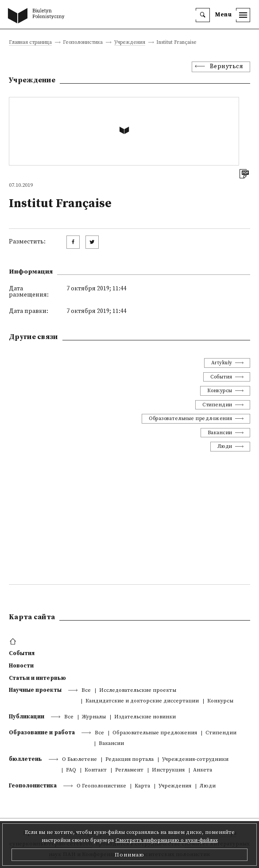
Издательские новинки (145, 717)
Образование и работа (42, 733)
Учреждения (130, 43)
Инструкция (168, 770)
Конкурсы (220, 391)
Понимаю (129, 855)
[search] (203, 15)
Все (86, 691)
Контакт (96, 770)
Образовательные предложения (191, 419)
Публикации (27, 717)
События (221, 377)
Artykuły (222, 363)
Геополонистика (33, 786)
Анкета (203, 770)
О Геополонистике (101, 786)
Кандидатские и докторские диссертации (142, 701)
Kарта (142, 786)
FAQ (71, 770)
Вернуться (227, 67)
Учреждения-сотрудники (195, 760)
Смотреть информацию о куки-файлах (167, 840)
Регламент (129, 770)
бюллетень (25, 759)
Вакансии (220, 433)
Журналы (94, 717)
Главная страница (30, 43)
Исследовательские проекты (138, 691)
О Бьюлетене (79, 760)
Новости (21, 666)
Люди (225, 446)
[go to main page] (38, 16)
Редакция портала (129, 760)
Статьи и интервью (37, 678)
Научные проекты (35, 690)
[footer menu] (14, 642)
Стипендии (217, 405)
